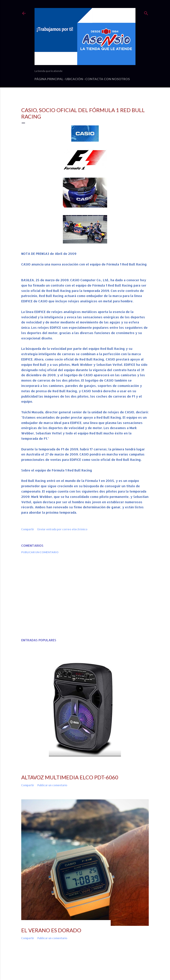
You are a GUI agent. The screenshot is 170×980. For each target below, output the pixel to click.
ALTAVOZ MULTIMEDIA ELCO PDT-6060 (70, 777)
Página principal (49, 79)
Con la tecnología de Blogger (85, 966)
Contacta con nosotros (107, 79)
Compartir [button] (28, 529)
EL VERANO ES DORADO (51, 930)
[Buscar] (146, 12)
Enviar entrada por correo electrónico (62, 529)
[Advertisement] (85, 596)
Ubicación (74, 79)
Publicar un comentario (40, 552)
